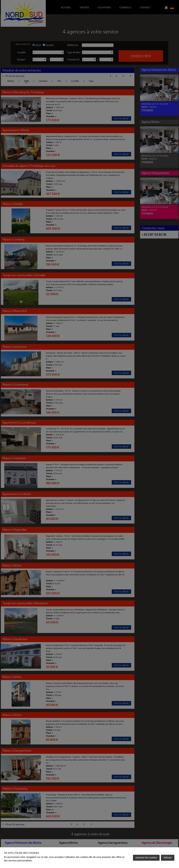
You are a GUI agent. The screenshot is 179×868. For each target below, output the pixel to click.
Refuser (168, 858)
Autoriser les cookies (146, 858)
